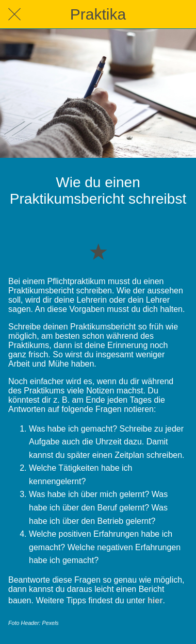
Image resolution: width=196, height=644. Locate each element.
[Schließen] (14, 14)
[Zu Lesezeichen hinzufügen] (98, 251)
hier (155, 600)
